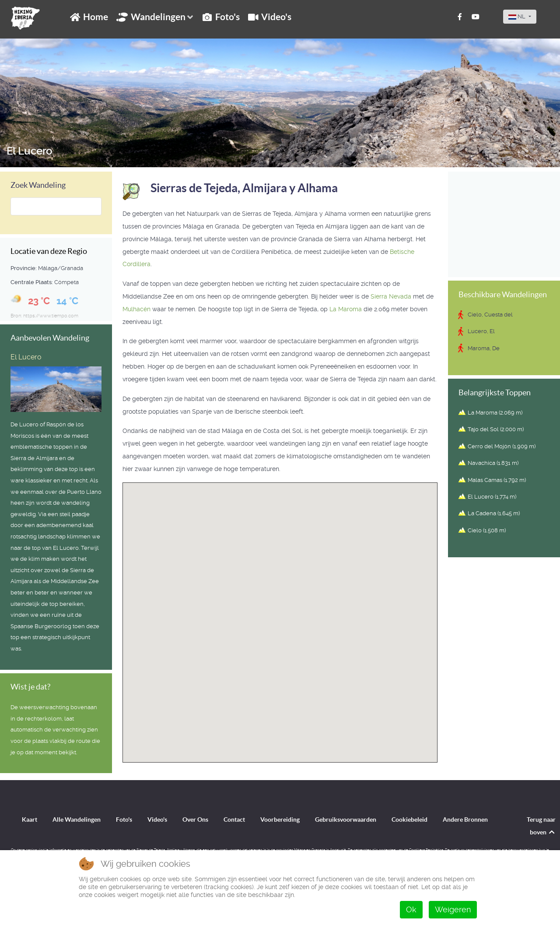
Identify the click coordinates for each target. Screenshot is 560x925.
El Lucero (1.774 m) (492, 497)
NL (518, 16)
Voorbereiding (280, 819)
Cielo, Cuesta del (490, 315)
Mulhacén (136, 309)
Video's (157, 819)
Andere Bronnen (465, 819)
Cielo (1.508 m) (487, 530)
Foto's (124, 819)
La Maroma (346, 309)
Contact (234, 819)
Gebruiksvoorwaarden (346, 819)
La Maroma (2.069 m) (495, 413)
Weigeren (453, 909)
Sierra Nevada (391, 296)
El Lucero (29, 151)
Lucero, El (481, 331)
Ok (411, 909)
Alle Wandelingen (77, 819)
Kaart (30, 819)
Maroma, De (484, 348)
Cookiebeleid (409, 819)
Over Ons (195, 819)
